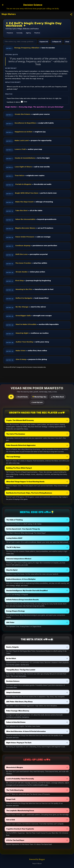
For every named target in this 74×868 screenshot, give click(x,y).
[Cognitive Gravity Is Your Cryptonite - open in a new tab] (37, 829)
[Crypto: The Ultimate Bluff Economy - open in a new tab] (37, 420)
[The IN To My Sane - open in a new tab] (37, 547)
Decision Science (33, 5)
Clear (67, 42)
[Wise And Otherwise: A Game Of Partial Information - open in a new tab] (37, 731)
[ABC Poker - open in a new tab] (37, 622)
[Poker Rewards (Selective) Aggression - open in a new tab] (37, 445)
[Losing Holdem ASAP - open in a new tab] (37, 538)
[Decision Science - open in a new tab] (37, 681)
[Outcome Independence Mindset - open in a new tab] (37, 559)
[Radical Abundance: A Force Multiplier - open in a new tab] (37, 579)
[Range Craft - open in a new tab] (37, 799)
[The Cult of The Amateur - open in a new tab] (37, 434)
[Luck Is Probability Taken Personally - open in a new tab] (37, 779)
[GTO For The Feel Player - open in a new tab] (37, 840)
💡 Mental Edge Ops (39, 397)
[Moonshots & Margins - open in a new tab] (37, 767)
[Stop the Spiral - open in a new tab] (37, 570)
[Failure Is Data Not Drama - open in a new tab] (37, 722)
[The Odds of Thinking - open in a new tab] (37, 520)
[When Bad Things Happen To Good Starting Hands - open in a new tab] (37, 482)
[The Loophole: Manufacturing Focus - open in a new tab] (37, 811)
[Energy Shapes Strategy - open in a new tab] (37, 611)
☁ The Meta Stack (57, 397)
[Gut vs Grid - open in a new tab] (37, 820)
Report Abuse (37, 864)
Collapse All (56, 42)
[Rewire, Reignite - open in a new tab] (37, 647)
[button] (71, 15)
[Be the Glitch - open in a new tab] (37, 658)
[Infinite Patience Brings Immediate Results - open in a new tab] (37, 600)
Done (24, 102)
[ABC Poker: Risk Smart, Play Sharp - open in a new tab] (37, 702)
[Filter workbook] (20, 42)
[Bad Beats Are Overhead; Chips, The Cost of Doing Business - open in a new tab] (37, 493)
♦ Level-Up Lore (37, 402)
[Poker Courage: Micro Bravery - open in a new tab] (37, 711)
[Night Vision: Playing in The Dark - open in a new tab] (37, 743)
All (11, 397)
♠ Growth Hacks (22, 397)
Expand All (44, 42)
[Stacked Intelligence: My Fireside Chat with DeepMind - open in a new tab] (37, 591)
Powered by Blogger (37, 859)
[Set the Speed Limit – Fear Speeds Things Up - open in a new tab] (37, 529)
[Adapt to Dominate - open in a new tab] (37, 692)
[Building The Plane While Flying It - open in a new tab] (37, 468)
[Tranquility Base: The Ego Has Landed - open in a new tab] (37, 670)
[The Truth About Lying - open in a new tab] (37, 790)
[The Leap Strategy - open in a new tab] (37, 457)
